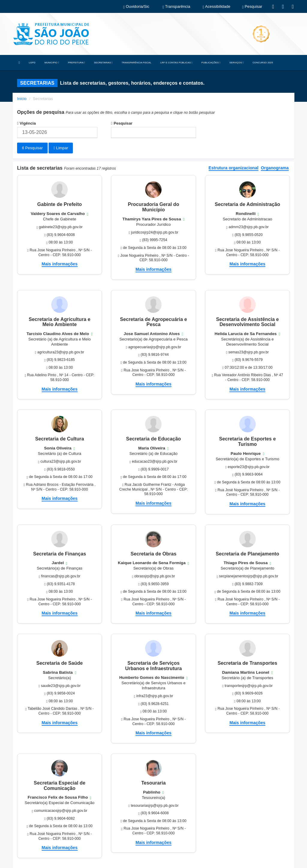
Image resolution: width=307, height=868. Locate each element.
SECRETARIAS (103, 63)
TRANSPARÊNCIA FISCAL (137, 63)
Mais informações (60, 263)
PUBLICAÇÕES (211, 63)
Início (22, 99)
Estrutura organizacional (234, 167)
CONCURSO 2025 (263, 63)
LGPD (32, 63)
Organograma (275, 167)
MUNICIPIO (52, 63)
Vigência (27, 123)
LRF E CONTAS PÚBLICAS (176, 63)
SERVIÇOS (236, 63)
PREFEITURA (77, 63)
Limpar (61, 148)
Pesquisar (122, 123)
